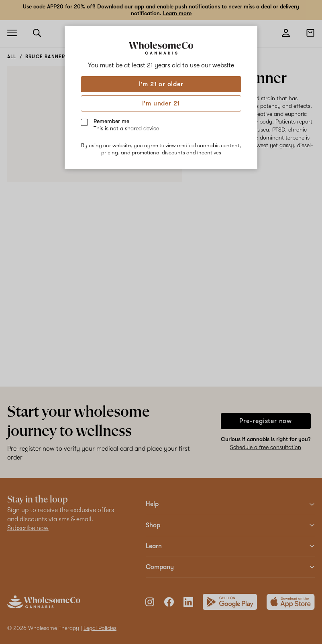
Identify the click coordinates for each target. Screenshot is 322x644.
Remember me (126, 125)
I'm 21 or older (161, 84)
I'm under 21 (161, 103)
